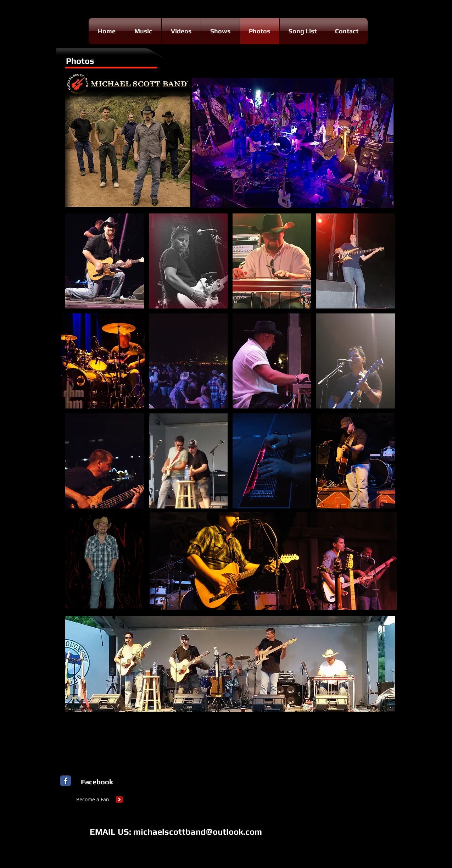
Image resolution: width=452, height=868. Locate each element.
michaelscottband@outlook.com (198, 832)
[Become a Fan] (93, 800)
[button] (105, 261)
